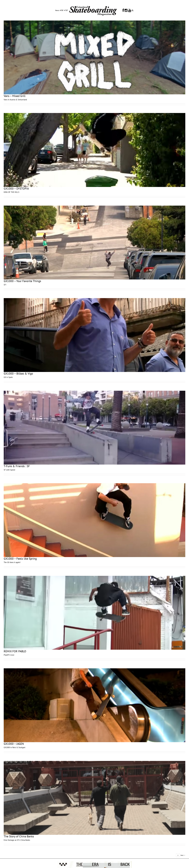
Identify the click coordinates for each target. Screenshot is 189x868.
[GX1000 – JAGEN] (94, 705)
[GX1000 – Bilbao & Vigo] (94, 335)
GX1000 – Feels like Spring (20, 559)
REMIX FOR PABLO (15, 651)
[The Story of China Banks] (94, 798)
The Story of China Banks (19, 836)
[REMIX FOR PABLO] (94, 613)
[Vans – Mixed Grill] (94, 57)
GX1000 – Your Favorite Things (22, 281)
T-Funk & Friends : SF (17, 466)
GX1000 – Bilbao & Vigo (18, 373)
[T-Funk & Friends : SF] (94, 428)
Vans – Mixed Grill (15, 96)
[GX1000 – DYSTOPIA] (94, 150)
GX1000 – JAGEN (14, 744)
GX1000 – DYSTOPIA (16, 189)
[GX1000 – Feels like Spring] (94, 520)
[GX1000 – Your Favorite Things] (94, 243)
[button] (133, 10)
